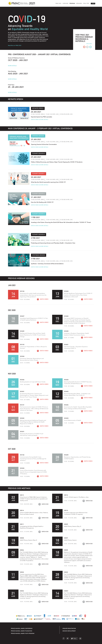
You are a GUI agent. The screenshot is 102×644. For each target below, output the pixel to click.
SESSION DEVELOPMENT (69, 631)
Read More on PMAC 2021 (15, 45)
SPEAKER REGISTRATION (69, 628)
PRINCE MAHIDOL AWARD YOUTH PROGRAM (23, 633)
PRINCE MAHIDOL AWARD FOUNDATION (22, 631)
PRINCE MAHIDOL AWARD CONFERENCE (22, 628)
